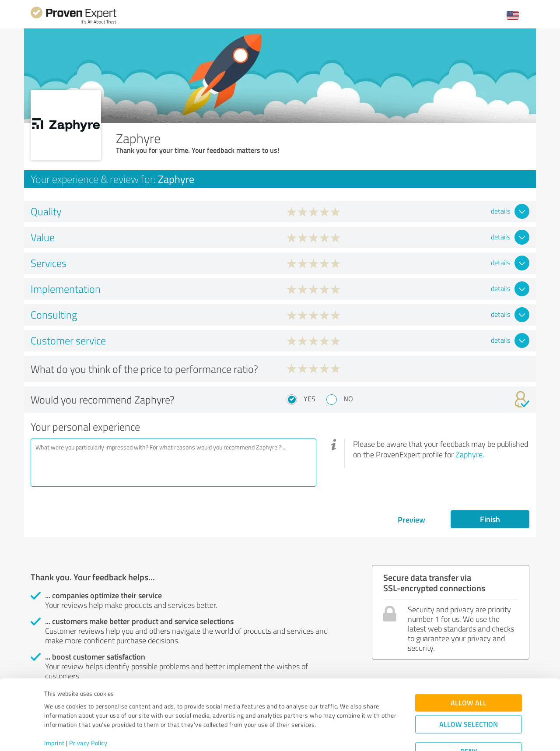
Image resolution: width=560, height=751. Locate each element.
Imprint (54, 710)
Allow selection (469, 691)
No (348, 399)
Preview (411, 519)
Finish (490, 519)
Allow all (469, 670)
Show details (335, 735)
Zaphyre (469, 454)
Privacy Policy (88, 710)
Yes (310, 399)
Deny (469, 718)
